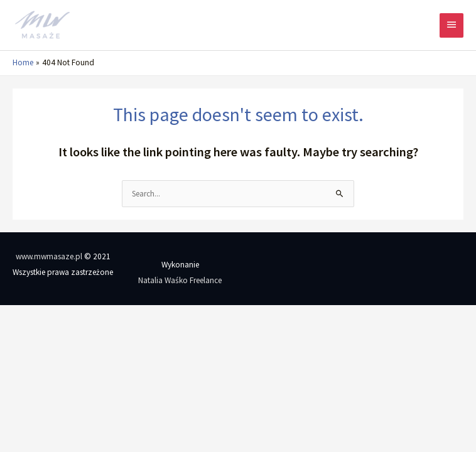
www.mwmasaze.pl (49, 256)
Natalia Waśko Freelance (180, 280)
